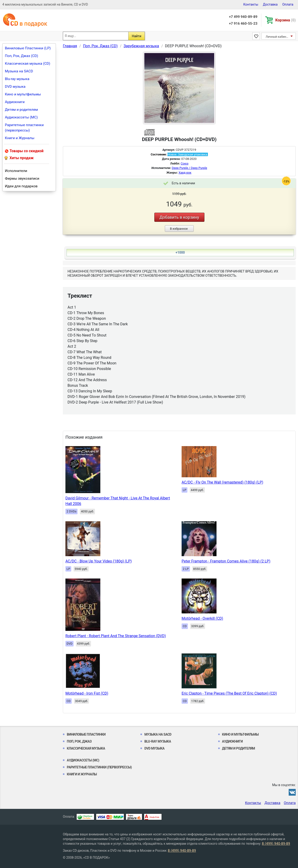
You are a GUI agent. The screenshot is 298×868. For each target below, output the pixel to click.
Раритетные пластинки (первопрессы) (24, 128)
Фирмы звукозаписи (22, 178)
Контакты (251, 4)
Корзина (286, 20)
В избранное (179, 229)
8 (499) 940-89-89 (276, 844)
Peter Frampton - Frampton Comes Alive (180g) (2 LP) (226, 561)
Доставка (270, 4)
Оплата (288, 4)
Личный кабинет (277, 37)
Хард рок (185, 173)
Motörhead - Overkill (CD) (202, 618)
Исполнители (16, 171)
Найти (137, 36)
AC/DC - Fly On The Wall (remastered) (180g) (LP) (222, 482)
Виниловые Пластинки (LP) (28, 48)
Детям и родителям (21, 110)
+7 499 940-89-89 (243, 17)
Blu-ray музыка (17, 79)
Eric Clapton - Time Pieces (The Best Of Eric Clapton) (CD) (229, 693)
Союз (185, 163)
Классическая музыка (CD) (28, 64)
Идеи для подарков (21, 186)
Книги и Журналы (20, 138)
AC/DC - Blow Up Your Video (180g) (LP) (99, 561)
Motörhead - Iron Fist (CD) (87, 693)
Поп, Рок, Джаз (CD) (22, 56)
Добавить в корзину (179, 217)
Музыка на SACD (19, 71)
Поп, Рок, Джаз (79, 741)
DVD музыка (15, 87)
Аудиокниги (15, 102)
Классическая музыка (86, 748)
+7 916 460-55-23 (243, 24)
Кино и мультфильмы (23, 94)
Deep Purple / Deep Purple (190, 168)
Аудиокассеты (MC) (21, 117)
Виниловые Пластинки (86, 734)
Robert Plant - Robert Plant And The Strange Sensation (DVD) (116, 636)
